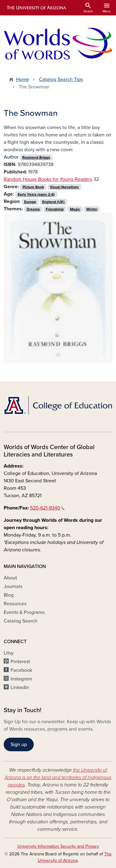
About (10, 578)
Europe (30, 202)
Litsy (9, 653)
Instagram (21, 679)
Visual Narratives (64, 187)
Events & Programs (24, 612)
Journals (13, 586)
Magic (75, 209)
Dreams (33, 209)
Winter (92, 209)
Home (23, 79)
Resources (15, 604)
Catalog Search (21, 621)
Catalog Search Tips (61, 79)
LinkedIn (20, 688)
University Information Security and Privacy (58, 846)
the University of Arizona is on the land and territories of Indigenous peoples (58, 777)
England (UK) (53, 202)
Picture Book (33, 187)
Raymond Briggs (36, 157)
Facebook (21, 670)
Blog (9, 595)
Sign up (19, 744)
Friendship (55, 209)
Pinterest (20, 662)
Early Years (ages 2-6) (36, 194)
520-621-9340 (47, 508)
